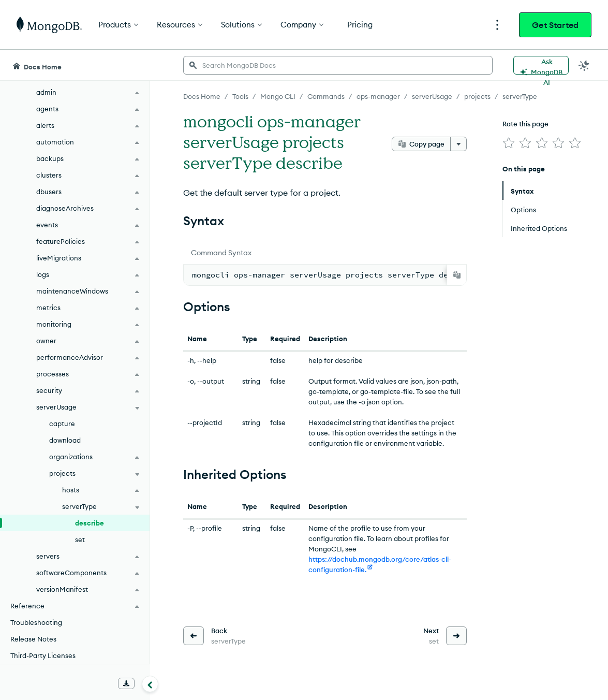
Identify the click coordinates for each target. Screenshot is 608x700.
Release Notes (33, 639)
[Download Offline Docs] (126, 683)
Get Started (555, 25)
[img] (509, 143)
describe (90, 523)
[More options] (458, 144)
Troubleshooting (36, 622)
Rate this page (525, 124)
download (65, 440)
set (80, 539)
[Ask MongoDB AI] (541, 65)
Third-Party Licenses (43, 655)
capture (62, 424)
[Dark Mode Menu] (584, 65)
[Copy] (457, 275)
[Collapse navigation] (150, 684)
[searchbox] (338, 65)
